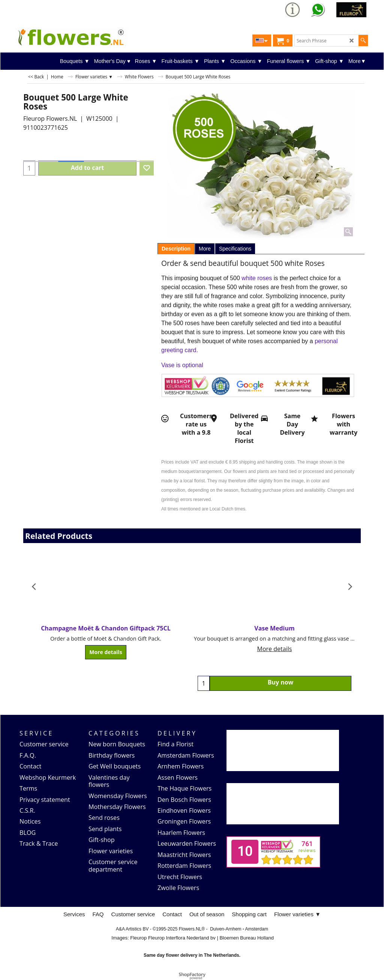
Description (176, 249)
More (205, 249)
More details (106, 652)
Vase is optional (182, 365)
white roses (257, 278)
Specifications (235, 249)
